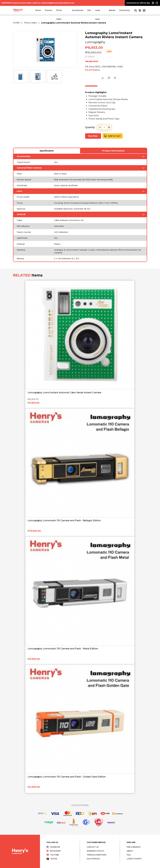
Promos (49, 10)
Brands (112, 10)
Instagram (54, 851)
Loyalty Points (134, 859)
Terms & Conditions (96, 855)
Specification (47, 151)
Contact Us (93, 847)
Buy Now (93, 136)
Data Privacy (93, 859)
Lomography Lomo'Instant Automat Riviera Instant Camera (74, 23)
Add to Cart (112, 136)
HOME (16, 23)
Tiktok (52, 859)
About (130, 851)
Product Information (113, 151)
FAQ (129, 855)
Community (125, 10)
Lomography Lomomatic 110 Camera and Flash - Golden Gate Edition (67, 777)
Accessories (78, 10)
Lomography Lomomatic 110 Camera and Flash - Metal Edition (63, 649)
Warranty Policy (95, 851)
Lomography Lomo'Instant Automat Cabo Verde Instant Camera (64, 393)
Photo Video (30, 23)
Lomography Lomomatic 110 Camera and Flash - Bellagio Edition (64, 520)
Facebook (53, 847)
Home (38, 10)
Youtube (53, 855)
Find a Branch (134, 847)
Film (89, 10)
